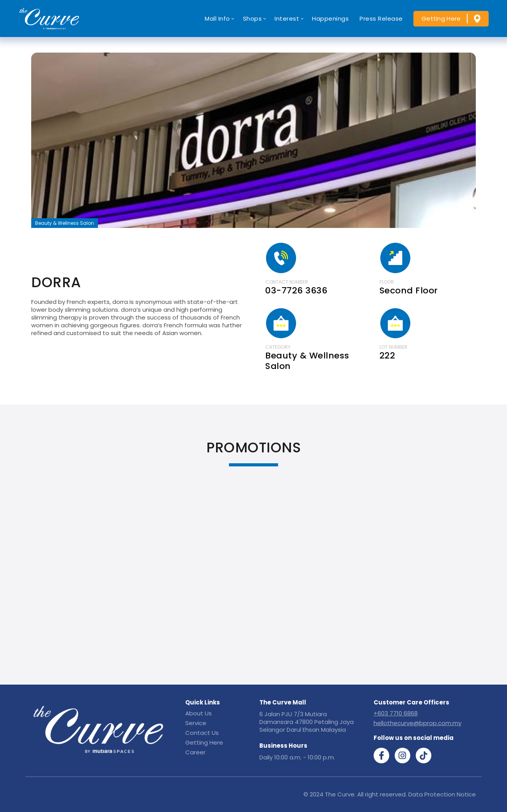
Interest (287, 19)
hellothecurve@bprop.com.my (417, 723)
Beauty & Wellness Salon (65, 223)
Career (195, 752)
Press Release (381, 19)
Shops (253, 19)
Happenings (330, 19)
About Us (199, 713)
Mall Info (217, 19)
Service (196, 723)
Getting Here (441, 19)
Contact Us (202, 733)
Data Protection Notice (442, 794)
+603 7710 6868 (396, 713)
